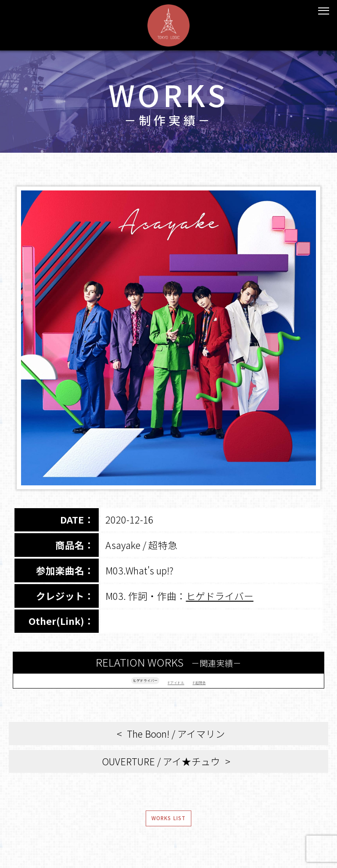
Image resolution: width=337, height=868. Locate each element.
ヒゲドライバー (220, 596)
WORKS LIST (169, 833)
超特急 (233, 684)
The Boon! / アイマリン (176, 742)
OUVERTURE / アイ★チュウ (161, 769)
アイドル (189, 684)
